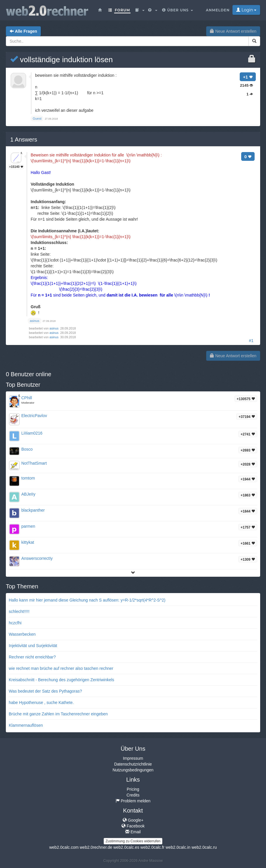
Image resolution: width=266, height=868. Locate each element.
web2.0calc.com (64, 847)
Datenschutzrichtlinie (133, 764)
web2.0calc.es (126, 847)
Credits (133, 795)
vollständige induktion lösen (61, 60)
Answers (24, 140)
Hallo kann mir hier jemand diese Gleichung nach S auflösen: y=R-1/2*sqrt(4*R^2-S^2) (87, 600)
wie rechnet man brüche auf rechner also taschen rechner (61, 668)
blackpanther (33, 510)
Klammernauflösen (26, 725)
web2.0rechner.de (96, 847)
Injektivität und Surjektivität (33, 646)
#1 (251, 341)
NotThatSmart (34, 463)
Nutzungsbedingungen (133, 770)
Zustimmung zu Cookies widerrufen (133, 841)
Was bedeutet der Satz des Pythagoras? (45, 691)
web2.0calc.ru (204, 847)
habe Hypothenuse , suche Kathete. (41, 703)
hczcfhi (15, 623)
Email (133, 832)
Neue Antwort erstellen (233, 31)
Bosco (27, 449)
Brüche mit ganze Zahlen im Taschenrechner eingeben (58, 714)
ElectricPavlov (34, 416)
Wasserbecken (22, 634)
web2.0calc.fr (152, 847)
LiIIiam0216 (32, 433)
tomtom (28, 478)
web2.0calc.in (178, 847)
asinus (55, 328)
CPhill (27, 398)
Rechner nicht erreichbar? (32, 657)
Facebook (133, 826)
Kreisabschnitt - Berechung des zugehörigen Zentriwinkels (61, 680)
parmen (28, 526)
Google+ (133, 820)
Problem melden (133, 801)
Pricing (133, 789)
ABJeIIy (28, 494)
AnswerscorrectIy (37, 558)
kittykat (28, 542)
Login (246, 10)
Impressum (133, 758)
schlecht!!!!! (19, 611)
